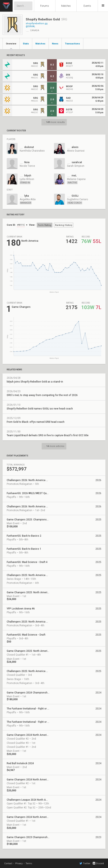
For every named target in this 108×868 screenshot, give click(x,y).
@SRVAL (30, 26)
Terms (29, 863)
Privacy (19, 863)
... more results (54, 122)
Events (87, 6)
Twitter (85, 863)
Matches (66, 6)
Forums (45, 6)
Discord (98, 863)
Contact (8, 863)
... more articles (54, 446)
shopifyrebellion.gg (37, 23)
